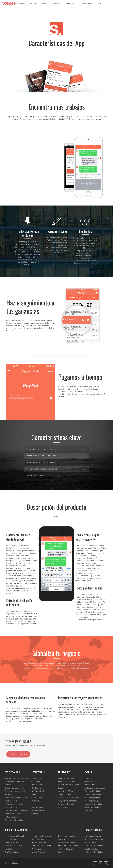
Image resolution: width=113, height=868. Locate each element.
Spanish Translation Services (16, 798)
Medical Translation (93, 794)
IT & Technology (11, 852)
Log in (99, 4)
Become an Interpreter (67, 782)
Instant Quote (20, 4)
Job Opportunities (39, 791)
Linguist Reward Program (69, 785)
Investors (35, 801)
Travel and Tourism (66, 849)
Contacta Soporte (18, 754)
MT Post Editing (91, 801)
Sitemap (88, 811)
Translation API (11, 801)
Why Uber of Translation (68, 791)
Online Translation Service (15, 788)
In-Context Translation (94, 852)
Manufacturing (11, 849)
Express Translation (93, 791)
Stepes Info (36, 778)
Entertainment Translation (68, 846)
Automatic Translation (94, 846)
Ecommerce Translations (42, 836)
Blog (87, 778)
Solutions (45, 4)
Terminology (90, 785)
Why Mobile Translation (68, 801)
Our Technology (38, 788)
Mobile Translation (12, 817)
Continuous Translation (14, 820)
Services (33, 4)
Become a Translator (67, 778)
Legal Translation (12, 843)
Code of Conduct (38, 807)
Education (62, 839)
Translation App (11, 807)
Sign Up (61, 788)
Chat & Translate (92, 849)
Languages (70, 4)
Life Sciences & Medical (14, 836)
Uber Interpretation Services (16, 811)
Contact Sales (84, 4)
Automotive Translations (41, 846)
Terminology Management (96, 839)
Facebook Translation (94, 804)
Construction (37, 849)
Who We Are (37, 785)
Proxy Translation (92, 843)
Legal (34, 804)
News (34, 794)
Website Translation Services (16, 778)
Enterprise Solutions (13, 814)
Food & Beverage (39, 843)
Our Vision (36, 782)
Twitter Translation (92, 807)
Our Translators (38, 798)
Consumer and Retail (67, 843)
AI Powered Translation (14, 804)
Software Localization (13, 846)
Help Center (63, 807)
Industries (57, 4)
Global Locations (38, 811)
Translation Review (93, 798)
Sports (61, 852)
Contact (35, 814)
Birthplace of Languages (95, 788)
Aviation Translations (40, 852)
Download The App (66, 804)
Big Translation (91, 782)
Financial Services (12, 839)
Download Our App (93, 836)
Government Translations (68, 836)
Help (90, 4)
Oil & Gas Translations (40, 839)
